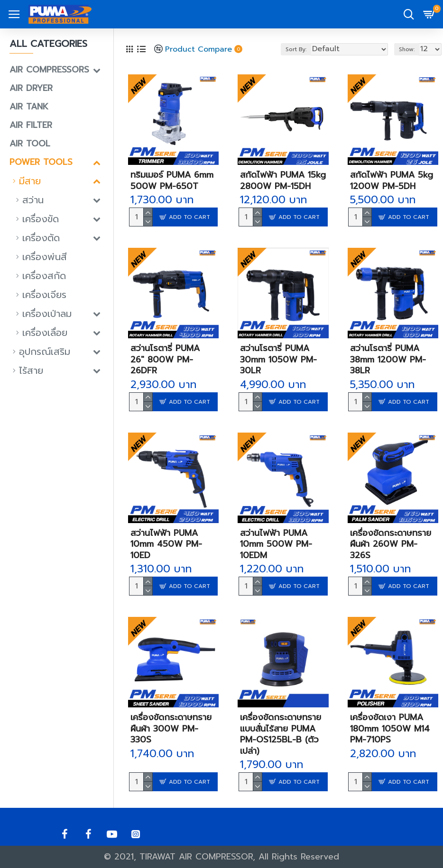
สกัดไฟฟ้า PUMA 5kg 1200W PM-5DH (392, 181)
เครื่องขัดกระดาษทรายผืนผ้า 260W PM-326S (391, 544)
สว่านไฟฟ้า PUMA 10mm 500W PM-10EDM (276, 544)
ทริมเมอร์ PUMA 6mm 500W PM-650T (172, 181)
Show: (407, 49)
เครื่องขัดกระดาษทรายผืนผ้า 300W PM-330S (171, 729)
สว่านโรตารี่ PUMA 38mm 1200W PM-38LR (388, 360)
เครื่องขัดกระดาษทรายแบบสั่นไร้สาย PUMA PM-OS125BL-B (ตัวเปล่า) (281, 734)
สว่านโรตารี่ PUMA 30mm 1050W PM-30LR (278, 360)
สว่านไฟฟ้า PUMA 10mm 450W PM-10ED (166, 544)
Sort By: (296, 49)
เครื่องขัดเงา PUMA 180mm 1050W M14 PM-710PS (390, 729)
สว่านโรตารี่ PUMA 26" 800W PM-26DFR (165, 360)
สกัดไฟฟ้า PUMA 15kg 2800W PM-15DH (283, 181)
